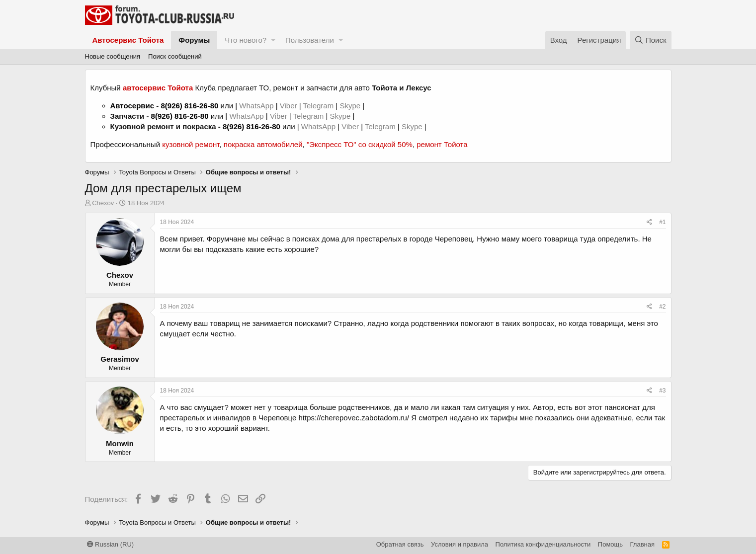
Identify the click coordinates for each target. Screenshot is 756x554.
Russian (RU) (111, 544)
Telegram (319, 106)
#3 (662, 391)
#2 (662, 307)
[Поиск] (651, 40)
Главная (642, 544)
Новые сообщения (113, 56)
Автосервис (132, 106)
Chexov (103, 203)
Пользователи (310, 40)
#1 (662, 222)
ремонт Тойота (442, 144)
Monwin (120, 443)
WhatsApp (257, 106)
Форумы (194, 40)
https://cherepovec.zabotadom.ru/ (354, 418)
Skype (351, 106)
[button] (273, 40)
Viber (289, 106)
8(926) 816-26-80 (189, 106)
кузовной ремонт (191, 144)
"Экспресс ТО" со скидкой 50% (360, 144)
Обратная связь (400, 544)
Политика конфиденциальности (543, 544)
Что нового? (246, 40)
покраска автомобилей (263, 144)
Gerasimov (120, 359)
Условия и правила (460, 544)
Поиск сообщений (175, 56)
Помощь (610, 544)
